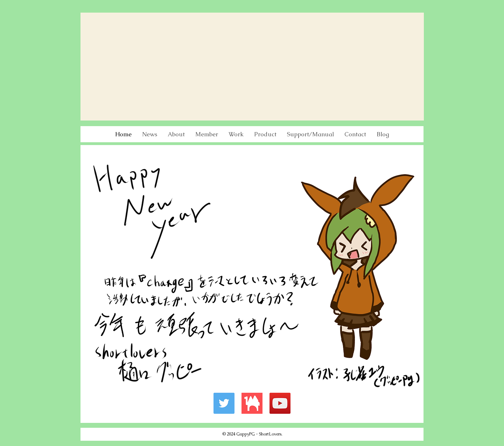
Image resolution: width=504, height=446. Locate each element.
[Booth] (252, 403)
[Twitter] (224, 403)
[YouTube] (280, 403)
